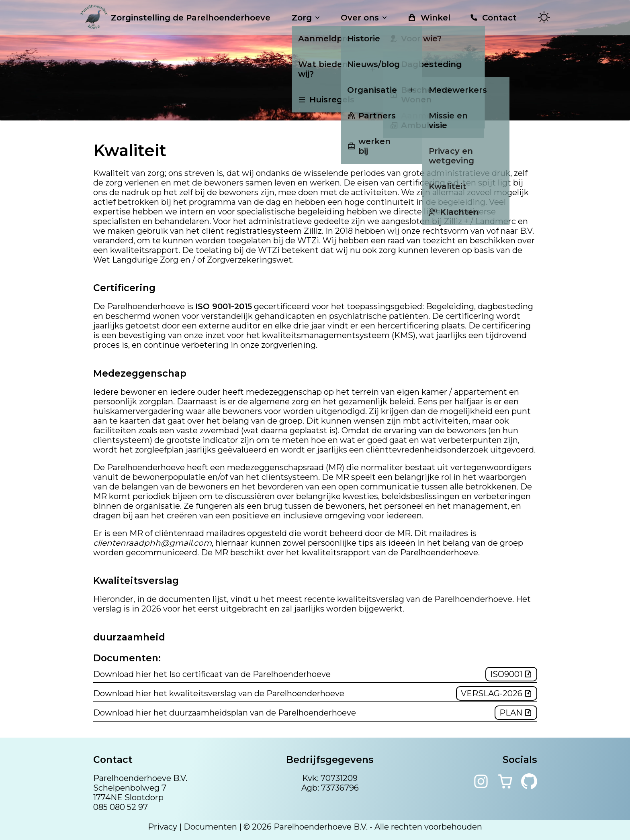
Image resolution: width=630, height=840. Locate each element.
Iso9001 (511, 674)
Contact (493, 18)
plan (516, 713)
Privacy (163, 827)
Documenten (210, 827)
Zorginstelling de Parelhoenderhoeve (175, 18)
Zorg (307, 18)
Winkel (429, 18)
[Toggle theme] (544, 18)
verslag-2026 (497, 693)
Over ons (365, 18)
